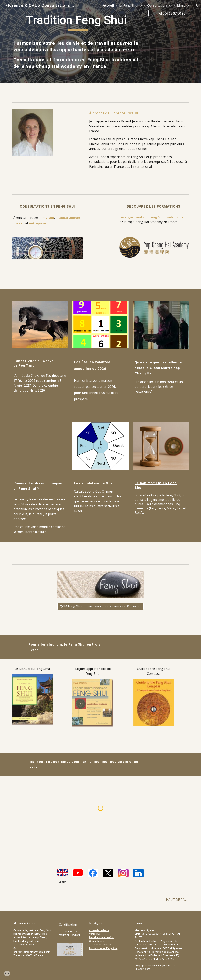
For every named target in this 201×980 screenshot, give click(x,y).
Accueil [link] (108, 5)
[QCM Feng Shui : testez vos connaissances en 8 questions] (101, 606)
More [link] (181, 5)
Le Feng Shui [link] (129, 5)
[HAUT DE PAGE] (176, 900)
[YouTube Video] (40, 446)
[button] (196, 5)
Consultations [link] (158, 5)
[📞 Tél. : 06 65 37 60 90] (169, 13)
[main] (78, 22)
